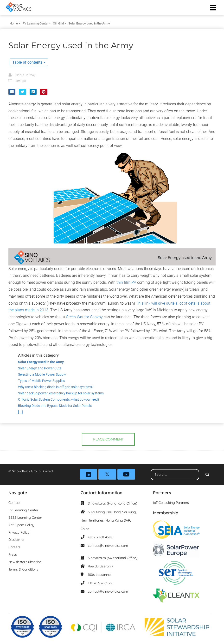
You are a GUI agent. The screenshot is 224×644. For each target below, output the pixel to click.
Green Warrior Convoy (84, 317)
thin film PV (126, 282)
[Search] (207, 475)
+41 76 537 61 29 (100, 583)
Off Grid (21, 81)
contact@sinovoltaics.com (108, 546)
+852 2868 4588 (100, 537)
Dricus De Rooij (26, 75)
